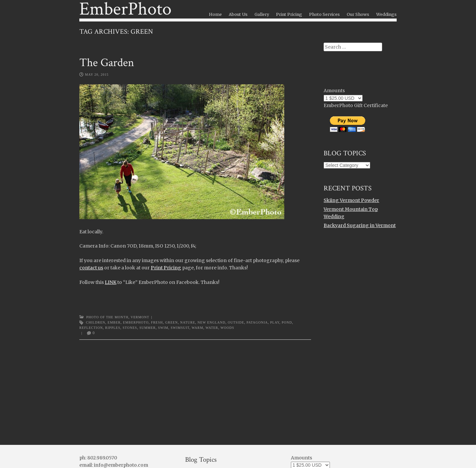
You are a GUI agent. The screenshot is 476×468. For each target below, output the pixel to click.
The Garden (107, 63)
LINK (111, 282)
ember (114, 322)
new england (212, 322)
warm (198, 328)
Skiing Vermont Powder (351, 200)
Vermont (140, 317)
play (275, 322)
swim (163, 328)
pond (287, 322)
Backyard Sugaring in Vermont (360, 225)
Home (215, 14)
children (96, 322)
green (172, 322)
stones (130, 328)
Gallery (262, 14)
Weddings (386, 14)
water (212, 328)
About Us (238, 14)
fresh (157, 322)
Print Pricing (289, 14)
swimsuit (180, 328)
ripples (113, 328)
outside (236, 322)
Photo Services (324, 14)
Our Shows (358, 14)
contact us (91, 268)
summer (148, 328)
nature (188, 322)
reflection (91, 328)
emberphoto (136, 322)
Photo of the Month (107, 317)
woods (227, 328)
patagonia (257, 322)
